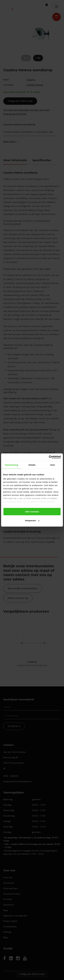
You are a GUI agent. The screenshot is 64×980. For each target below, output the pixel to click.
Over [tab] (53, 465)
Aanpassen (32, 520)
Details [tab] (32, 465)
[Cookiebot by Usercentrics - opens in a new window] (49, 457)
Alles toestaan (32, 511)
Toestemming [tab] (11, 465)
